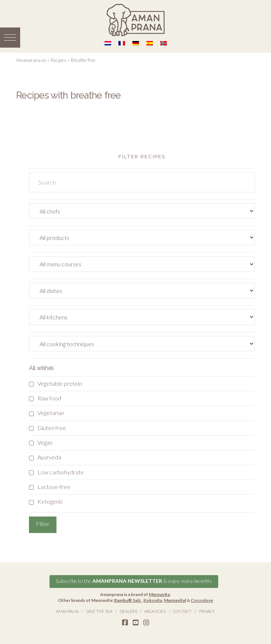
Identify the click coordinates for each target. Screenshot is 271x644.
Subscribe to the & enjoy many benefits (134, 581)
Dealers (128, 611)
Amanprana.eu (31, 60)
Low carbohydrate (61, 472)
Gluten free (52, 428)
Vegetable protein (60, 383)
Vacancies (155, 611)
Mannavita (159, 594)
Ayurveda (49, 457)
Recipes (58, 60)
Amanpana (67, 611)
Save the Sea (99, 611)
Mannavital (175, 600)
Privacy (207, 611)
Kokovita (153, 600)
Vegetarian (51, 413)
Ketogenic (50, 501)
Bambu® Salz (128, 600)
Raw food (49, 398)
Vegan (45, 442)
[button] (10, 38)
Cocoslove (202, 600)
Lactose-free (54, 487)
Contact (182, 611)
